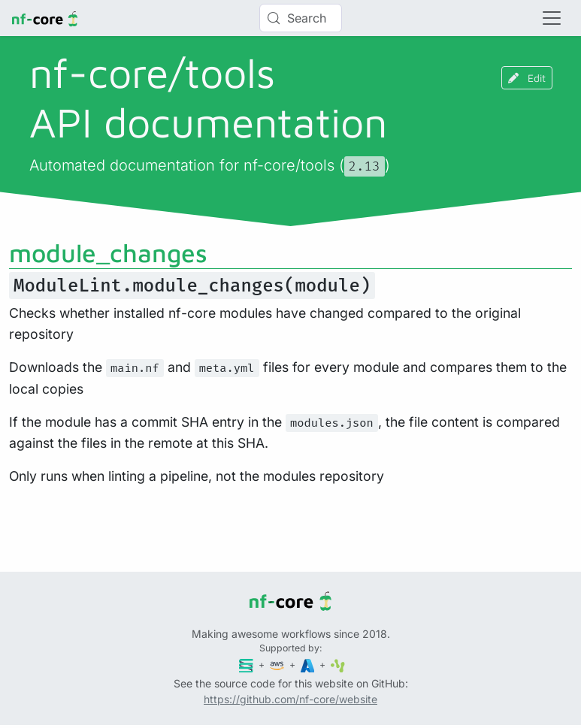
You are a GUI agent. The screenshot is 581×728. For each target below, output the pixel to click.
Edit (527, 78)
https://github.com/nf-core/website (290, 699)
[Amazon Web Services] (278, 665)
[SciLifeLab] (338, 665)
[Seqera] (247, 665)
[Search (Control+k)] (301, 18)
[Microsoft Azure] (309, 665)
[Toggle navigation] (552, 18)
